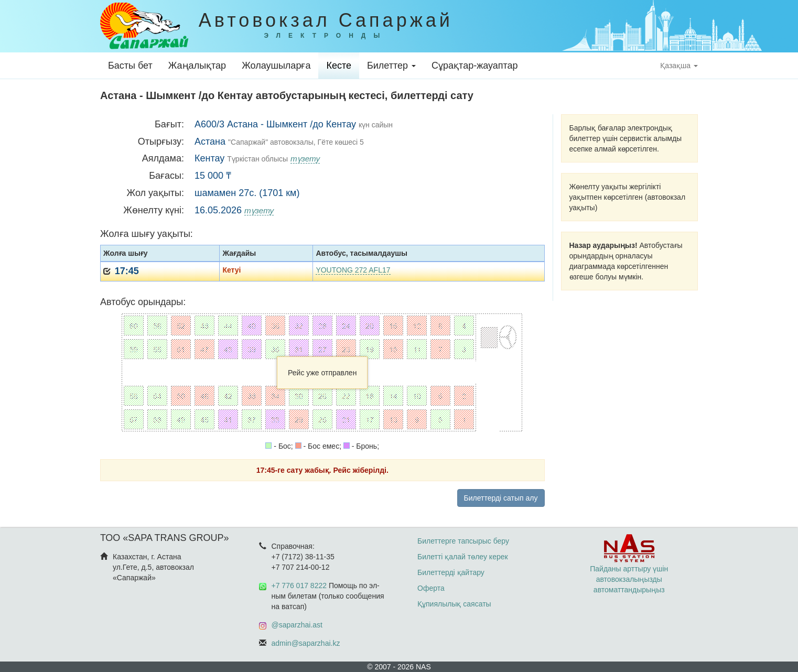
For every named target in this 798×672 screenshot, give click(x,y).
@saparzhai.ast (297, 625)
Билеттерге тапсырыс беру (463, 541)
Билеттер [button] (391, 66)
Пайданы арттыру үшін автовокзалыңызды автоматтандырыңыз (629, 569)
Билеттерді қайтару (451, 572)
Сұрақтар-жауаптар (475, 66)
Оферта (431, 588)
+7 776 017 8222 (299, 586)
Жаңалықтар (197, 66)
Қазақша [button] (679, 66)
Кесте (339, 66)
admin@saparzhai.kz (306, 643)
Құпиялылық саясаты (454, 604)
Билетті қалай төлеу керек (463, 557)
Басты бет (130, 66)
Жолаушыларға (276, 66)
